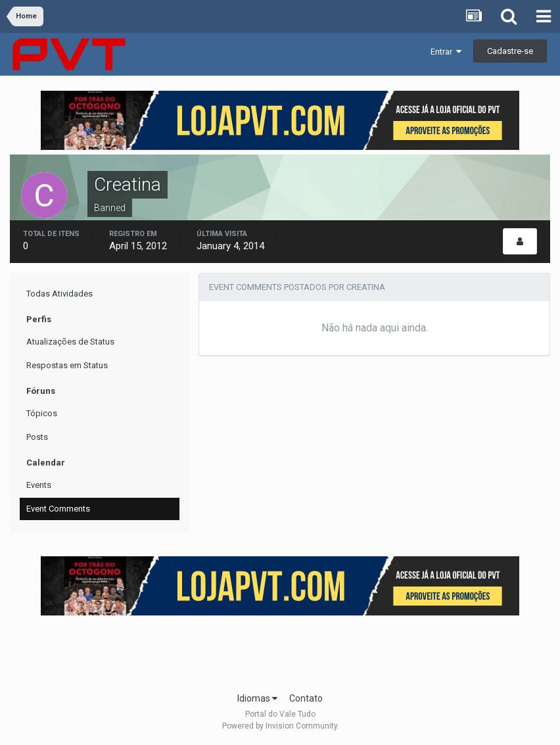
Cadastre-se (510, 51)
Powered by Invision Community (280, 726)
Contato (306, 698)
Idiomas (257, 698)
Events (39, 485)
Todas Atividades (59, 294)
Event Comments (58, 509)
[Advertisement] (280, 650)
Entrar (446, 52)
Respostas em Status (67, 365)
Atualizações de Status (70, 342)
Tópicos (42, 413)
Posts (37, 437)
